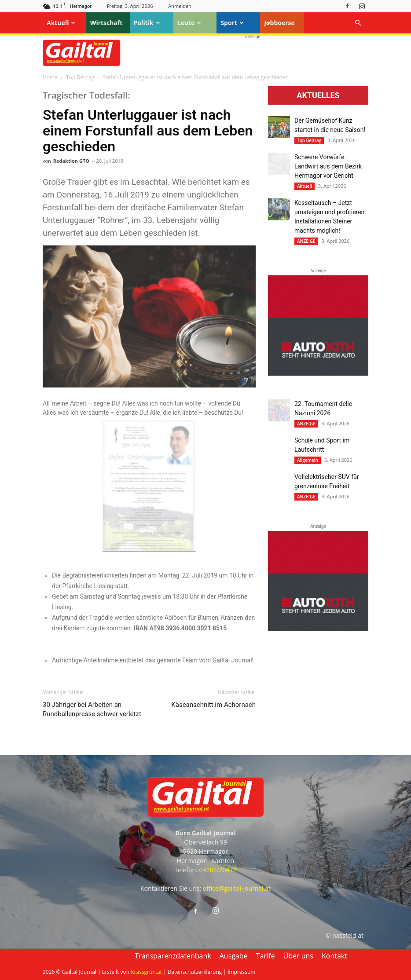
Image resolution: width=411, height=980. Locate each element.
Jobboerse (279, 23)
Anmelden (180, 6)
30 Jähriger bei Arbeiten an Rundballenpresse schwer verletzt (92, 709)
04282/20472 (218, 870)
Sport (232, 23)
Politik (147, 23)
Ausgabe (234, 956)
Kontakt (334, 956)
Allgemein (308, 460)
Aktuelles (318, 95)
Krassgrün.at (146, 972)
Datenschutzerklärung (195, 972)
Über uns (298, 956)
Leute (189, 23)
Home (50, 77)
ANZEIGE (306, 241)
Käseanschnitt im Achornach (213, 705)
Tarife (266, 956)
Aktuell (61, 23)
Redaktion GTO (71, 161)
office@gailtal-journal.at (237, 888)
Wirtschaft (106, 23)
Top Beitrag (80, 77)
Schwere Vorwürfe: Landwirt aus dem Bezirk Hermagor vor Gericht (328, 166)
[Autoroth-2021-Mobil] (318, 373)
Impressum (241, 972)
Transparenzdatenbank (173, 956)
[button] (358, 23)
